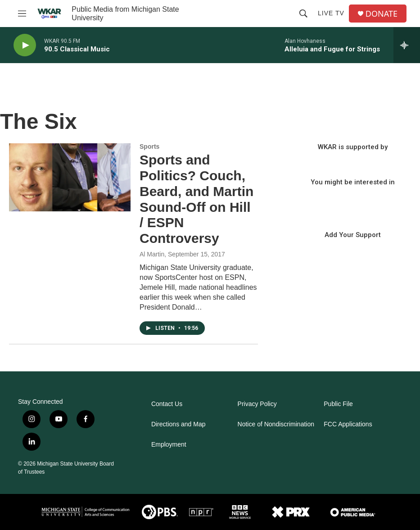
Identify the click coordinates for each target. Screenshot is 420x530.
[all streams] (407, 45)
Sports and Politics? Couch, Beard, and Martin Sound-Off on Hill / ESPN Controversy (196, 199)
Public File (338, 404)
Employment (169, 445)
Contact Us (167, 404)
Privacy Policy (257, 404)
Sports (149, 146)
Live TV (331, 13)
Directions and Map (178, 424)
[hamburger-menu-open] (22, 14)
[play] (25, 45)
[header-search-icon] (303, 14)
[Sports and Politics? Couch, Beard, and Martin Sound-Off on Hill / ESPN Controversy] (70, 177)
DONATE (382, 14)
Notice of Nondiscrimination (276, 424)
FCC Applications (348, 424)
